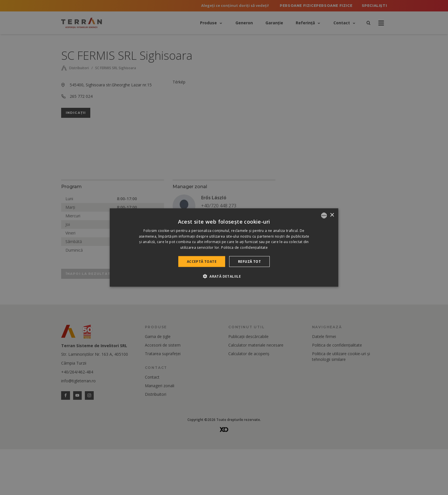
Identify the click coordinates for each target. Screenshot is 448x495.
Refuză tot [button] (249, 262)
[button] (224, 276)
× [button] (332, 215)
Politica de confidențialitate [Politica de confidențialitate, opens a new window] (244, 247)
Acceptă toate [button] (202, 262)
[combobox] (324, 215)
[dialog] (224, 247)
